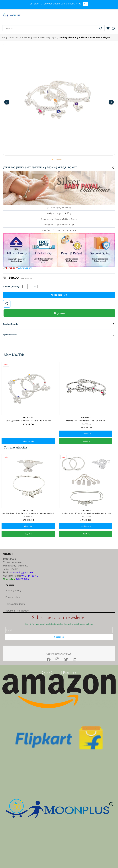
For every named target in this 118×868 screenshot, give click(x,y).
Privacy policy (13, 597)
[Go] (100, 28)
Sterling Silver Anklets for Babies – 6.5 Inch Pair (86, 421)
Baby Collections (10, 37)
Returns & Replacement (17, 611)
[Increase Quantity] (35, 287)
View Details (28, 441)
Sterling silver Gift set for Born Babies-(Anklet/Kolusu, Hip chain (86, 513)
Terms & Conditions (15, 604)
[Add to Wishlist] (7, 304)
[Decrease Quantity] (25, 287)
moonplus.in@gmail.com (21, 572)
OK (85, 4)
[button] (108, 28)
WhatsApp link (25, 268)
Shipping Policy (13, 590)
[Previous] (7, 102)
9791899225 (22, 579)
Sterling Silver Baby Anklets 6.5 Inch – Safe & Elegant (85, 37)
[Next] (111, 102)
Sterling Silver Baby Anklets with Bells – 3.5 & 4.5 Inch (29, 421)
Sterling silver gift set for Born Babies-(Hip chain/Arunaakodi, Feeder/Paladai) (28, 513)
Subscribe (59, 637)
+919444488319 (29, 576)
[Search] (50, 28)
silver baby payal (48, 37)
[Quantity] (30, 287)
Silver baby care (29, 37)
